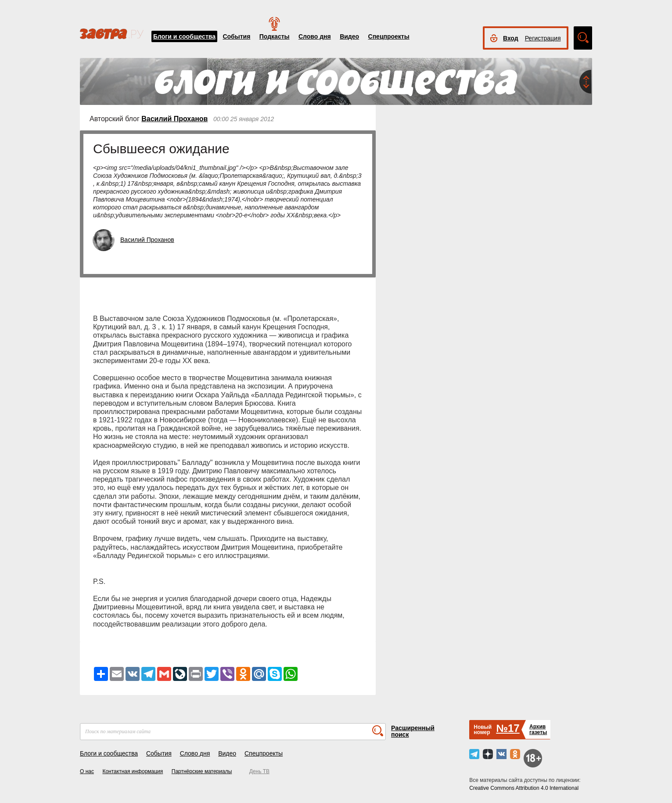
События (236, 36)
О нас (87, 771)
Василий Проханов (174, 119)
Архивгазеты (538, 729)
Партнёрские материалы (202, 771)
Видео (349, 36)
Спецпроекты (389, 36)
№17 (508, 728)
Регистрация (543, 38)
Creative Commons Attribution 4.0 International (524, 788)
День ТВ (259, 771)
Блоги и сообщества (184, 36)
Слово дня (315, 36)
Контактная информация (133, 771)
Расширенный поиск (413, 731)
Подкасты (275, 36)
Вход (511, 38)
